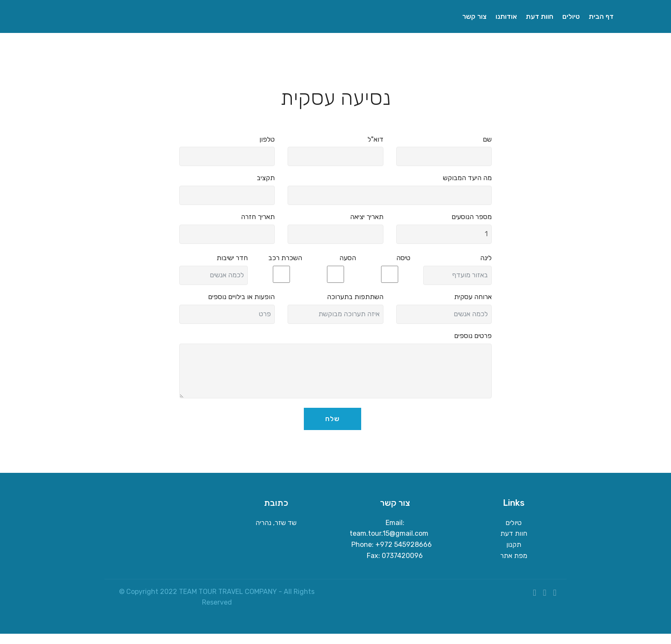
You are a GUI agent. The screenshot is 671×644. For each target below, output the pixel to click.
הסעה (348, 258)
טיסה (403, 258)
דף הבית (602, 16)
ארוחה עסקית (473, 297)
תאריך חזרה (258, 217)
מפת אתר (514, 556)
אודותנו (506, 16)
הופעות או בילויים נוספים (241, 297)
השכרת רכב (285, 258)
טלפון (267, 139)
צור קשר (474, 16)
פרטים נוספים (473, 336)
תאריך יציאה (367, 217)
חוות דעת (540, 16)
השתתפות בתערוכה (355, 297)
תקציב (266, 178)
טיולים (571, 16)
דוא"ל (376, 139)
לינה (486, 258)
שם (487, 139)
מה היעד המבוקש (467, 178)
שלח (333, 419)
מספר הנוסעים (472, 217)
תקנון (514, 545)
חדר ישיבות (232, 258)
